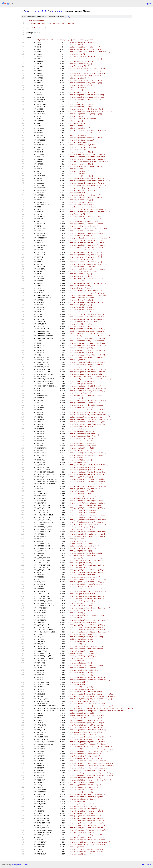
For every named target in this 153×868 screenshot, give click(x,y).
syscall (60, 11)
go (22, 11)
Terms (26, 864)
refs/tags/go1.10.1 (39, 11)
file (67, 17)
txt (143, 864)
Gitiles (14, 864)
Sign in (148, 4)
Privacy (20, 864)
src (53, 11)
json (149, 864)
